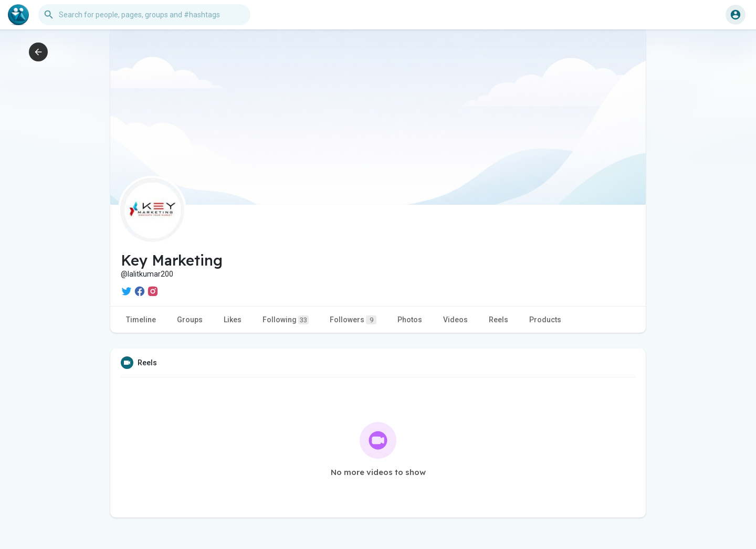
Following (286, 320)
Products (545, 320)
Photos (410, 320)
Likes (233, 320)
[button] (144, 15)
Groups (190, 320)
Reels (498, 320)
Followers (353, 320)
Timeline (141, 320)
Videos (455, 320)
